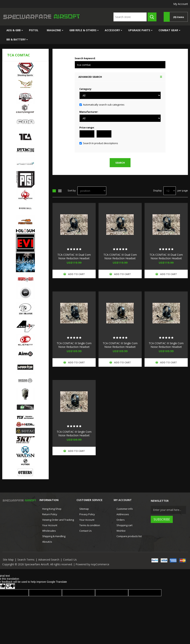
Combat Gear (168, 30)
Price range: (87, 127)
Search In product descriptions (100, 143)
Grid (54, 191)
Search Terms (26, 560)
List (60, 191)
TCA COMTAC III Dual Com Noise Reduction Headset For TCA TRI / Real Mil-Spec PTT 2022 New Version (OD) (166, 260)
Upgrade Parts (139, 30)
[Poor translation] (10, 586)
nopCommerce (100, 564)
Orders (121, 520)
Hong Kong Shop (52, 509)
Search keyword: (85, 58)
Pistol (34, 30)
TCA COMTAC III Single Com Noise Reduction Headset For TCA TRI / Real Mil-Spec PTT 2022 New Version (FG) (166, 349)
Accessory (112, 30)
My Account (181, 4)
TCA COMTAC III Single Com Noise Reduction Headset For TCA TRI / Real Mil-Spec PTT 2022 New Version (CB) (120, 349)
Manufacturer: (89, 112)
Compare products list (129, 536)
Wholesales (49, 531)
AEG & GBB (14, 30)
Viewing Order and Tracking (58, 520)
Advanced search (90, 77)
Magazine (54, 30)
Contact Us (86, 531)
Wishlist (121, 531)
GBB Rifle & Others (83, 30)
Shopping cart (124, 525)
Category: (86, 89)
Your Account (50, 525)
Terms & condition (90, 525)
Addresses (123, 514)
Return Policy (50, 514)
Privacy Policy (87, 514)
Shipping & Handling (54, 536)
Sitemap (84, 509)
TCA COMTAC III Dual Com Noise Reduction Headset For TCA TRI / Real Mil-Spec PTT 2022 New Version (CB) (120, 260)
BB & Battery (16, 39)
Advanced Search (49, 560)
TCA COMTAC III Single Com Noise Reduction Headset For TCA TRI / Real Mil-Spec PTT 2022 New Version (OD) (74, 437)
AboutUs (47, 542)
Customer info (125, 509)
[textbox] (130, 17)
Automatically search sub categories (104, 105)
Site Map (8, 560)
